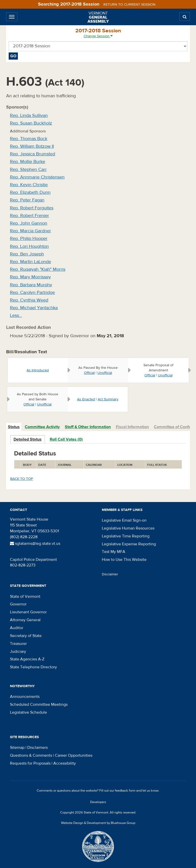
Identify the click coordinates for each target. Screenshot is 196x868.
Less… (16, 315)
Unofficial (105, 373)
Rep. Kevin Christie (29, 185)
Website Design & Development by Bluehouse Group (98, 823)
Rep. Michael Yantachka (34, 308)
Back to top (22, 479)
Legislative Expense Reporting (129, 544)
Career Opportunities (74, 755)
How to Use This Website (124, 560)
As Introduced (38, 370)
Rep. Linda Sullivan (29, 116)
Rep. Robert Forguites (32, 208)
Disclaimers (38, 748)
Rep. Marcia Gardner (30, 231)
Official (89, 373)
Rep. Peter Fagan (27, 200)
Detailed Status (28, 439)
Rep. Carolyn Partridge (32, 293)
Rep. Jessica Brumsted (33, 154)
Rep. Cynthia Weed (29, 300)
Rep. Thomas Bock (29, 139)
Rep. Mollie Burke (28, 162)
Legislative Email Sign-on (124, 520)
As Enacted (86, 399)
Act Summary (108, 399)
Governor (18, 604)
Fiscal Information (132, 427)
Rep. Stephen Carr (28, 169)
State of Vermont (25, 596)
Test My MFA (114, 552)
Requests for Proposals (30, 763)
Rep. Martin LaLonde (30, 262)
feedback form (125, 791)
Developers (98, 802)
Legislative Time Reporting (126, 536)
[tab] (14, 427)
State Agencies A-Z (27, 659)
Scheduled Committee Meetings (39, 704)
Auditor (17, 628)
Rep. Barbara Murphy (31, 285)
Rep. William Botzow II (32, 146)
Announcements (25, 697)
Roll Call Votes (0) (66, 439)
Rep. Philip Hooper (29, 239)
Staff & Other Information (88, 427)
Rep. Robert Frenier (29, 216)
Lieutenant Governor (28, 612)
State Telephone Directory (33, 667)
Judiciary (18, 652)
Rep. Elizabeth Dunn (30, 192)
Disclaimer (110, 574)
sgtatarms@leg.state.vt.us (35, 544)
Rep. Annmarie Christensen (37, 177)
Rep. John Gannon (29, 223)
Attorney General (25, 620)
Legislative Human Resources (128, 528)
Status (14, 427)
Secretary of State (26, 636)
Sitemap (17, 748)
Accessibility (65, 763)
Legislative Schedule (28, 712)
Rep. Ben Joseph (27, 254)
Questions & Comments (31, 755)
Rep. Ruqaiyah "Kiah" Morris (38, 269)
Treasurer (18, 644)
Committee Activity (42, 427)
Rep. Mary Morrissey (30, 277)
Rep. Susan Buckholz (31, 123)
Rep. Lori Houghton (29, 246)
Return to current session (129, 5)
